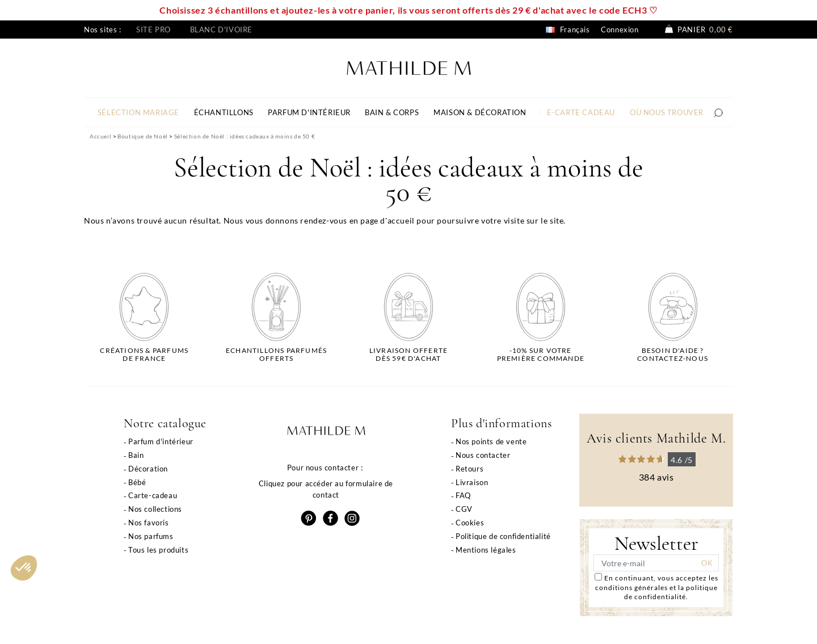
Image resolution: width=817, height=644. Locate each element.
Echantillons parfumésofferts (276, 355)
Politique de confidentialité (503, 536)
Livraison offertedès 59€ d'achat (408, 355)
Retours (469, 469)
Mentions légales (486, 550)
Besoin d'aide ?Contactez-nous (673, 355)
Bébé (137, 482)
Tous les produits (158, 550)
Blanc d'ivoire (221, 30)
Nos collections (155, 509)
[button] (24, 568)
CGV (464, 509)
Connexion (620, 30)
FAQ (463, 495)
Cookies (470, 523)
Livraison (472, 482)
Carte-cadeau (153, 495)
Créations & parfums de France (144, 355)
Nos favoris (149, 523)
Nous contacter (483, 455)
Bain (136, 455)
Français (568, 30)
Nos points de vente (491, 441)
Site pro (153, 30)
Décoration (148, 469)
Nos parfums (151, 536)
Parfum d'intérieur (161, 441)
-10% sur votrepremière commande (541, 355)
